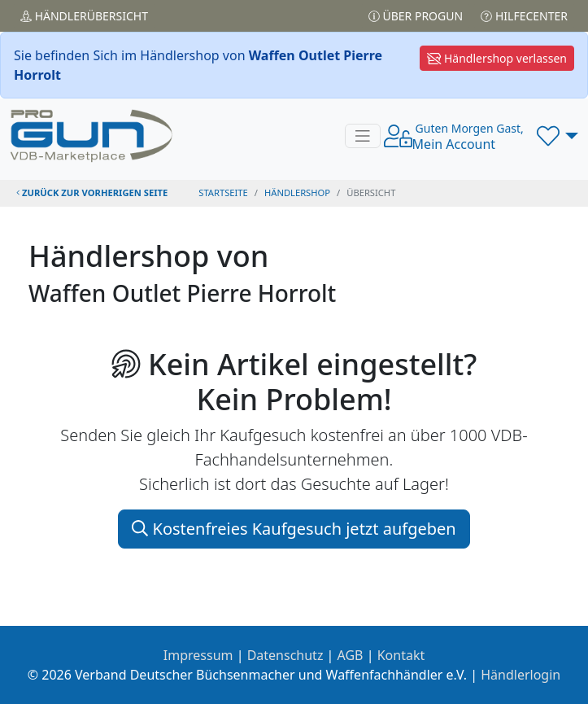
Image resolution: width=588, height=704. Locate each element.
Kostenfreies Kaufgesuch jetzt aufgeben (294, 529)
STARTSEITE (223, 192)
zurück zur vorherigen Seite (92, 192)
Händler (84, 16)
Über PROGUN (416, 16)
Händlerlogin (520, 675)
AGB (351, 655)
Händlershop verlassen (497, 58)
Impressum (198, 655)
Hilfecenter (524, 16)
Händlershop (297, 192)
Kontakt (401, 655)
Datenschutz (285, 655)
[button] (558, 136)
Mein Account (468, 137)
